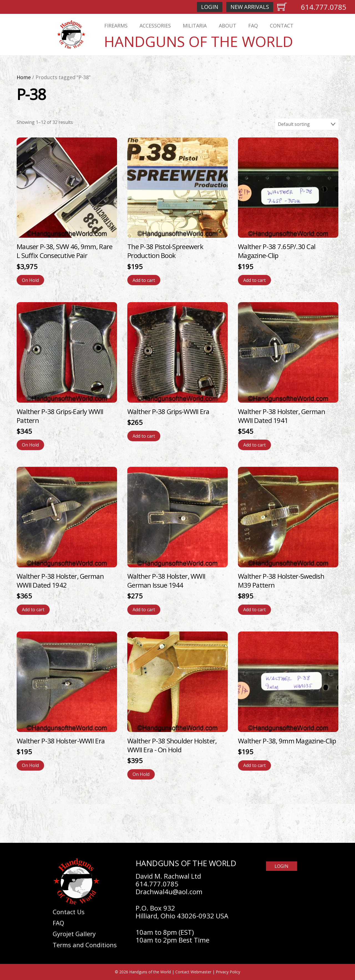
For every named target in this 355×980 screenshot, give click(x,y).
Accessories (155, 26)
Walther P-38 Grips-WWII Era (168, 411)
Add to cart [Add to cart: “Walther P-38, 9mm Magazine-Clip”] (254, 765)
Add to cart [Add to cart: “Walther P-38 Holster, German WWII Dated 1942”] (33, 610)
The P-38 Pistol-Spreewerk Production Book (165, 251)
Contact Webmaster (193, 972)
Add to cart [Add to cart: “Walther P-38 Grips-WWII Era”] (144, 436)
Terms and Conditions (85, 945)
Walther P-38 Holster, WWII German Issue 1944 (166, 581)
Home (24, 77)
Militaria (195, 26)
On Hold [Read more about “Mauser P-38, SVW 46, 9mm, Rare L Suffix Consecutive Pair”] (30, 280)
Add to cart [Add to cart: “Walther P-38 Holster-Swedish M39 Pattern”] (254, 610)
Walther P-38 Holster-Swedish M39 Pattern (281, 581)
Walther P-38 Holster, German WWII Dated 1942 (60, 581)
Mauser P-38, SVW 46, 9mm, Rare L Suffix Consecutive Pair (64, 251)
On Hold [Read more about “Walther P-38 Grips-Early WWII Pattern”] (30, 445)
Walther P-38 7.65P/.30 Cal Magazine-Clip (277, 251)
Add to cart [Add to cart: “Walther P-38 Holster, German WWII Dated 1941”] (254, 445)
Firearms (116, 26)
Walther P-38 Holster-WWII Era (61, 741)
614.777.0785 (324, 7)
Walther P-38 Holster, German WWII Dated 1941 (282, 416)
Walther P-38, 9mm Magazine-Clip (287, 741)
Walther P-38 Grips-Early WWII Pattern (60, 416)
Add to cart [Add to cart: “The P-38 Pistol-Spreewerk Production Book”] (144, 280)
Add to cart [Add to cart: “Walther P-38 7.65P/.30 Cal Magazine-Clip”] (254, 280)
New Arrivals (250, 7)
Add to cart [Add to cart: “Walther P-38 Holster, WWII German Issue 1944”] (144, 610)
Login (210, 7)
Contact (282, 26)
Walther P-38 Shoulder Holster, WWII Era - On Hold (172, 745)
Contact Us (69, 912)
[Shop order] (307, 124)
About (228, 26)
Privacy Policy (228, 972)
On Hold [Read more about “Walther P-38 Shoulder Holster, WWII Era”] (141, 774)
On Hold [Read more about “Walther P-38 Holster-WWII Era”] (30, 765)
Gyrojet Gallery (74, 934)
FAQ (253, 26)
